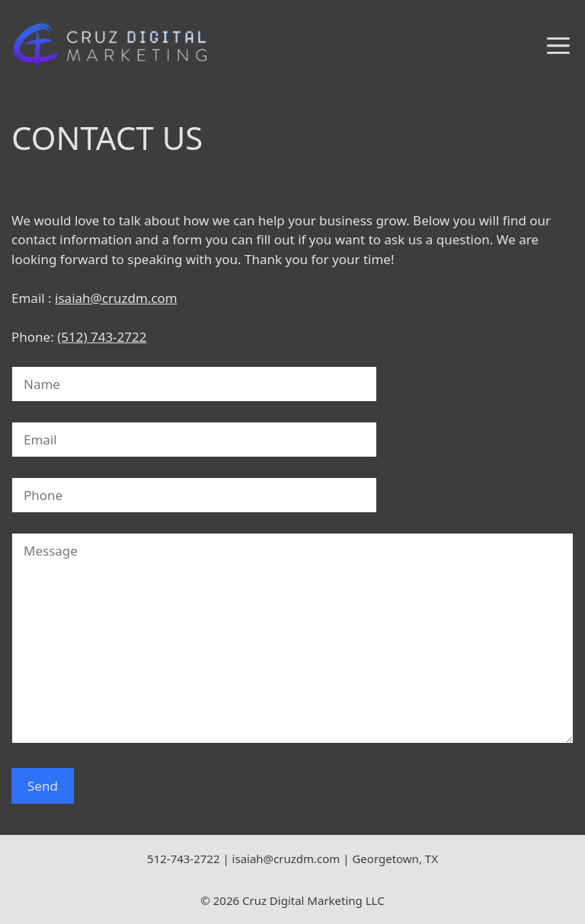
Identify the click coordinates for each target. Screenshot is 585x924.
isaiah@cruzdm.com (116, 298)
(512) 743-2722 (102, 337)
